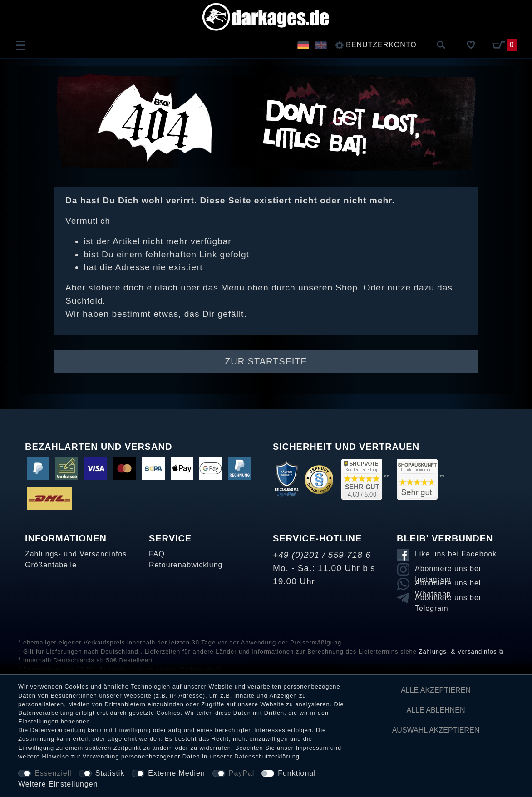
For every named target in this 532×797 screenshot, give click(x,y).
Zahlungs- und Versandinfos (76, 554)
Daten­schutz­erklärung (267, 756)
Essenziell (53, 773)
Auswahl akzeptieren (436, 730)
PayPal (241, 773)
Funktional (297, 773)
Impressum (312, 748)
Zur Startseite (266, 361)
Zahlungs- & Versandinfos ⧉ (461, 652)
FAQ (157, 554)
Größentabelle (51, 565)
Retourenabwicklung (186, 565)
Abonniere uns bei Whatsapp (448, 585)
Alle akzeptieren (436, 690)
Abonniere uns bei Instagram (448, 570)
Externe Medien (177, 773)
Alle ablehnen (436, 710)
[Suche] (441, 45)
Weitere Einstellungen (58, 784)
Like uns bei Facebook (456, 554)
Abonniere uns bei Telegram (448, 599)
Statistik (110, 773)
